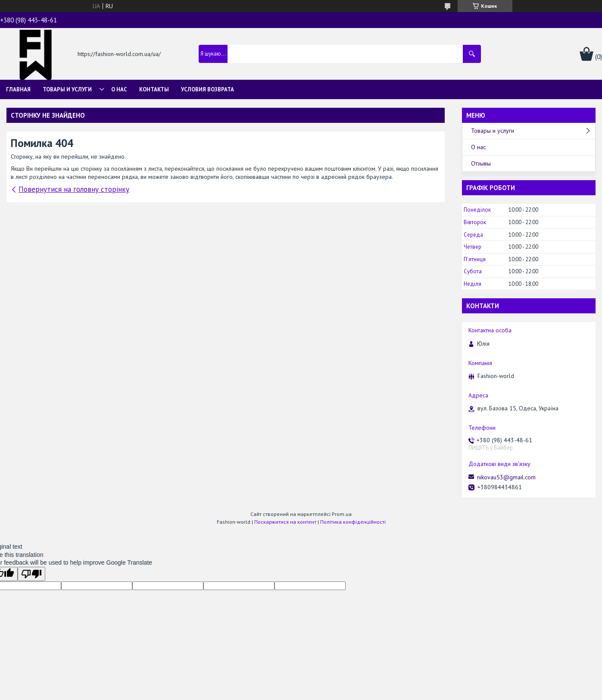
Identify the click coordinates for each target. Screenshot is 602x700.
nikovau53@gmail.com (506, 477)
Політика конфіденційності (353, 522)
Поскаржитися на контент (285, 522)
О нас (119, 89)
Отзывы (481, 163)
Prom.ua (342, 514)
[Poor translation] (31, 574)
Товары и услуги (67, 89)
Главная (18, 89)
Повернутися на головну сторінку (74, 189)
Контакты (154, 89)
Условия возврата (207, 89)
